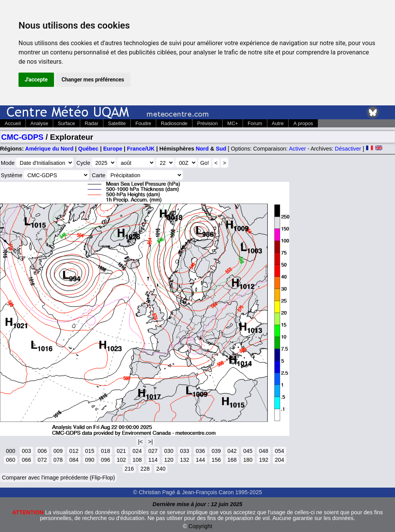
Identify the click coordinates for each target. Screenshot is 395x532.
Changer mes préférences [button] (93, 80)
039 (216, 451)
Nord (202, 149)
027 (153, 451)
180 (248, 460)
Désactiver (348, 149)
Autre (278, 123)
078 (58, 460)
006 (42, 451)
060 (10, 460)
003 (26, 451)
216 (129, 469)
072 (42, 460)
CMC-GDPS (22, 137)
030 (169, 451)
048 (263, 451)
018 (105, 451)
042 (232, 451)
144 (200, 460)
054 (279, 451)
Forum (255, 123)
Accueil (13, 123)
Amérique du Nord (49, 149)
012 (74, 451)
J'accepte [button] (36, 80)
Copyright (201, 526)
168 (232, 460)
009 (58, 451)
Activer (297, 149)
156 (216, 460)
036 (200, 451)
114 (153, 460)
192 (263, 460)
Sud (221, 149)
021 (121, 451)
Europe (113, 149)
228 (145, 469)
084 (74, 460)
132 (184, 460)
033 (184, 451)
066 (26, 460)
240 (161, 469)
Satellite (117, 123)
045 (248, 451)
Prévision (207, 123)
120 (169, 460)
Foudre (143, 123)
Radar (92, 123)
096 (105, 460)
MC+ (233, 123)
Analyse (39, 123)
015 (89, 451)
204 (279, 460)
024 (137, 451)
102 (121, 460)
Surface (67, 123)
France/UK (141, 149)
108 (137, 460)
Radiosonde (174, 123)
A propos (303, 123)
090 (89, 460)
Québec (89, 149)
